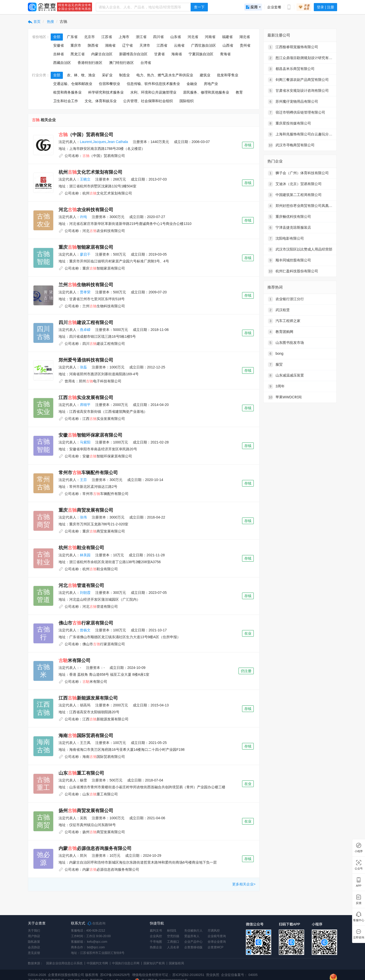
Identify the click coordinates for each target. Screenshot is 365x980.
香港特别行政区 (90, 63)
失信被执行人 (193, 931)
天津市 (145, 45)
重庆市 (76, 45)
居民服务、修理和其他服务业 (206, 92)
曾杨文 (85, 630)
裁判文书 (156, 931)
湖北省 (245, 37)
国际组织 (187, 101)
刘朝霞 (85, 593)
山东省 (176, 37)
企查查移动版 (193, 947)
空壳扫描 (173, 936)
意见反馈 (34, 953)
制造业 (124, 75)
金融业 (192, 84)
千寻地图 (156, 942)
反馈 (359, 903)
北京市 (89, 37)
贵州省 (245, 45)
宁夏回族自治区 (201, 54)
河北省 (193, 37)
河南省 (210, 37)
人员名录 (173, 947)
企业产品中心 (193, 942)
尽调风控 (214, 931)
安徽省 (59, 45)
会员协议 (34, 947)
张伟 (83, 517)
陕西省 (93, 45)
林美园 (85, 555)
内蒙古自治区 (102, 54)
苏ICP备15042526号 (115, 975)
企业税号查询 (217, 936)
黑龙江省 (78, 54)
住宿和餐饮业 (109, 84)
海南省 (177, 54)
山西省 (228, 45)
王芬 (83, 480)
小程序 (359, 851)
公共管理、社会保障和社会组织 (148, 101)
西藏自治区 (62, 63)
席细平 (85, 405)
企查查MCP (216, 947)
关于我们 (34, 931)
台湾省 (146, 63)
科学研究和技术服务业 (106, 92)
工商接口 (173, 942)
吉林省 (59, 54)
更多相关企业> (244, 884)
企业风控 (156, 936)
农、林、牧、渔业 (81, 75)
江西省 (162, 45)
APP (359, 886)
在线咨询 (97, 923)
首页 (34, 22)
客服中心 (359, 920)
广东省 (72, 37)
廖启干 (85, 254)
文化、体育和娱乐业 (101, 101)
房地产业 (211, 84)
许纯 (83, 217)
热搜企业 (156, 947)
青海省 (225, 54)
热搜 (50, 22)
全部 (57, 37)
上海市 (124, 37)
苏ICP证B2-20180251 (188, 975)
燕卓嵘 (85, 330)
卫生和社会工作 (66, 101)
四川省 (158, 37)
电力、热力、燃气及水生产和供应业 (165, 75)
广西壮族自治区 (204, 45)
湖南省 (110, 45)
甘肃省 (159, 54)
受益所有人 (192, 936)
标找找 (172, 931)
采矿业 (107, 75)
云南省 (179, 45)
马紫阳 (85, 442)
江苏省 (107, 37)
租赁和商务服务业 (67, 92)
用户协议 (34, 936)
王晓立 (85, 179)
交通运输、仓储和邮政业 (73, 84)
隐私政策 (34, 942)
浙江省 (141, 37)
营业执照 (212, 975)
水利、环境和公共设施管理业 (153, 92)
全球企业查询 (217, 942)
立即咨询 (359, 938)
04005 (253, 975)
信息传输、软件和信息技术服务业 (153, 84)
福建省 (227, 37)
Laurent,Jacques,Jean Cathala (104, 142)
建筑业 (205, 75)
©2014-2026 (37, 975)
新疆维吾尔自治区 (133, 54)
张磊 (83, 367)
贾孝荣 (85, 292)
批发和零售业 (228, 75)
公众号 (359, 869)
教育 (239, 92)
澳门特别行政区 (121, 63)
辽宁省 (127, 45)
